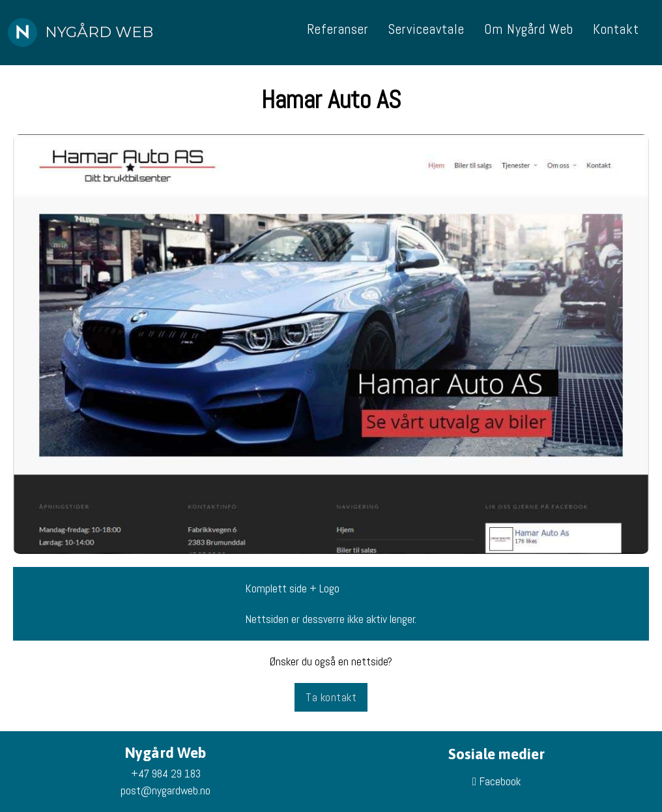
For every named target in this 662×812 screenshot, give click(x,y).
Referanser (338, 29)
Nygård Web (99, 32)
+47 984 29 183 (166, 774)
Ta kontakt (331, 697)
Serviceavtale (426, 29)
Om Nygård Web (529, 29)
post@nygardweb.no (165, 790)
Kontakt (616, 29)
